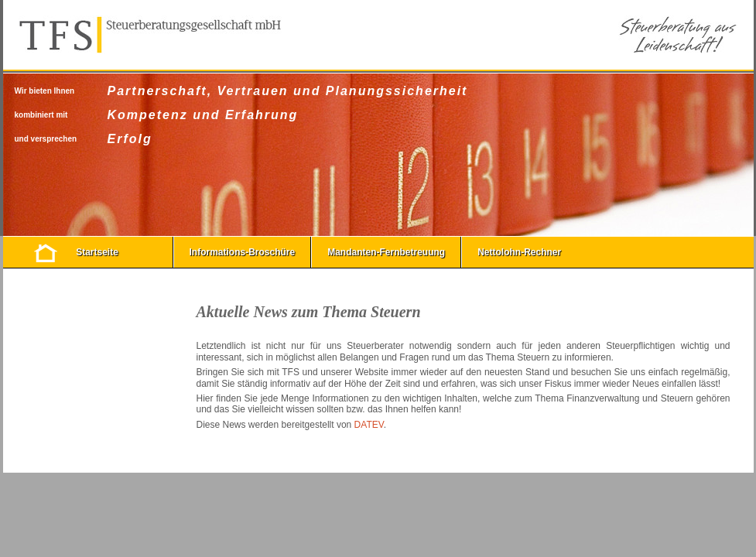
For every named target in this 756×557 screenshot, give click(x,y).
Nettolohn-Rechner (519, 252)
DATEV (369, 425)
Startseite (97, 252)
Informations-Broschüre (243, 252)
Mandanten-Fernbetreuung (386, 252)
